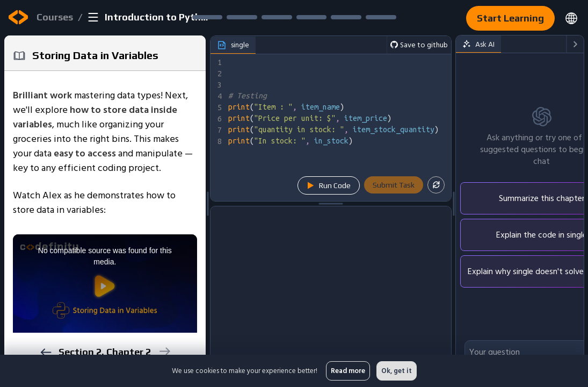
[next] (164, 351)
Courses (55, 17)
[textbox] (339, 128)
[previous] (45, 352)
